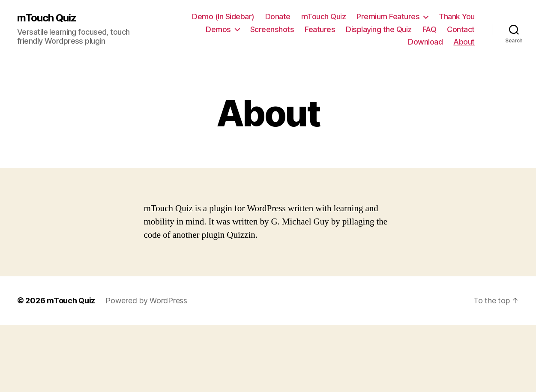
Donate (278, 16)
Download (425, 42)
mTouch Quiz (47, 18)
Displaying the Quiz (379, 29)
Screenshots (272, 29)
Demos (218, 29)
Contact (461, 29)
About (464, 42)
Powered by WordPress (146, 301)
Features (320, 29)
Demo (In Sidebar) (223, 16)
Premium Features (388, 16)
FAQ (430, 29)
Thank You (457, 16)
